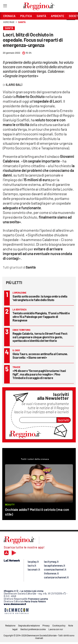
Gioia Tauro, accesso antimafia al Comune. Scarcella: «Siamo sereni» (40, 356)
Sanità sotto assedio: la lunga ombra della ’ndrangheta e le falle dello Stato (40, 298)
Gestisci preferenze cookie (33, 629)
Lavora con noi (56, 629)
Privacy (46, 625)
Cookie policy (59, 625)
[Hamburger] (5, 6)
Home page (9, 22)
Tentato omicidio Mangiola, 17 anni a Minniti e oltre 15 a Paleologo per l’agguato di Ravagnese (41, 317)
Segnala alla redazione (29, 625)
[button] (71, 24)
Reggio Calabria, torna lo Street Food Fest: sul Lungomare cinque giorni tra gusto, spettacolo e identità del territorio (40, 337)
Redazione (10, 625)
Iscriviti (64, 420)
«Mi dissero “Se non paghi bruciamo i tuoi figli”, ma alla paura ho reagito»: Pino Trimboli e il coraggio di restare (39, 374)
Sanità (22, 22)
